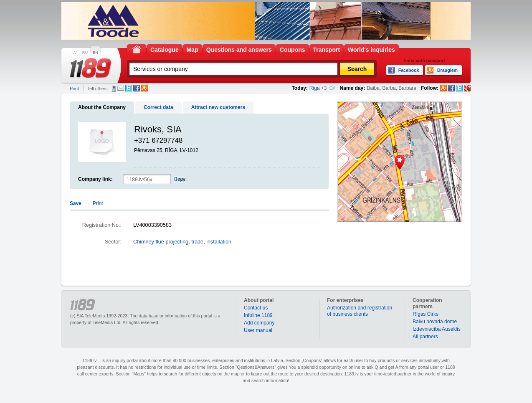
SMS (114, 89)
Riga (315, 88)
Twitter (129, 88)
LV (75, 53)
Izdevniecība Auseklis (437, 329)
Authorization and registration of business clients (360, 311)
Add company (259, 323)
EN (95, 53)
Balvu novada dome (435, 322)
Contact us (256, 308)
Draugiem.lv (144, 88)
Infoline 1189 (258, 315)
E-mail (121, 88)
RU (85, 53)
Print (74, 89)
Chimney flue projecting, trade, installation (182, 242)
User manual (258, 330)
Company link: (95, 179)
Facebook (137, 88)
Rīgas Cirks (426, 314)
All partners (425, 337)
